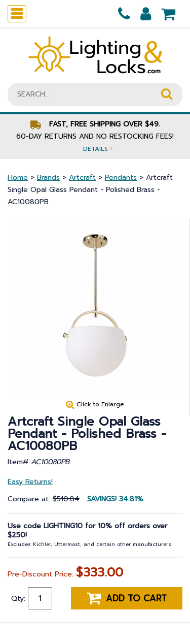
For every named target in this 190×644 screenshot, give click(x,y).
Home (18, 178)
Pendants (121, 178)
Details (98, 149)
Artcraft (82, 178)
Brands (48, 178)
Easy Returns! (30, 482)
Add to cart (127, 598)
